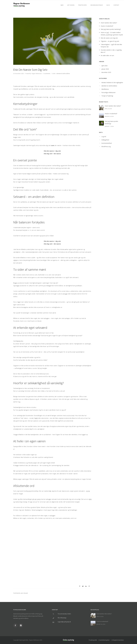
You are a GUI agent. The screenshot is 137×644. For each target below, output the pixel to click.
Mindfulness (105, 89)
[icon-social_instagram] (21, 625)
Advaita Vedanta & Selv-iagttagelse (112, 82)
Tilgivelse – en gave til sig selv (110, 41)
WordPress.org (106, 146)
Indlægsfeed (105, 140)
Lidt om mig (71, 5)
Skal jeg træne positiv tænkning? (111, 29)
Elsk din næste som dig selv (109, 38)
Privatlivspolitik (93, 640)
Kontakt (116, 5)
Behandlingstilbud (97, 5)
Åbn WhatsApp (62, 618)
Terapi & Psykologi (107, 96)
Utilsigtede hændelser (118, 640)
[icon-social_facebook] (16, 625)
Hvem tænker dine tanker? (109, 23)
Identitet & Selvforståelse (63, 74)
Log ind (104, 137)
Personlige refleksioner (108, 92)
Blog (108, 5)
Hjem (62, 5)
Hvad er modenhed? (107, 26)
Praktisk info (83, 5)
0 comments (47, 74)
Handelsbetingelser (104, 640)
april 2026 (104, 66)
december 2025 (106, 72)
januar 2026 (105, 69)
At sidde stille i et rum (107, 55)
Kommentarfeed (107, 143)
